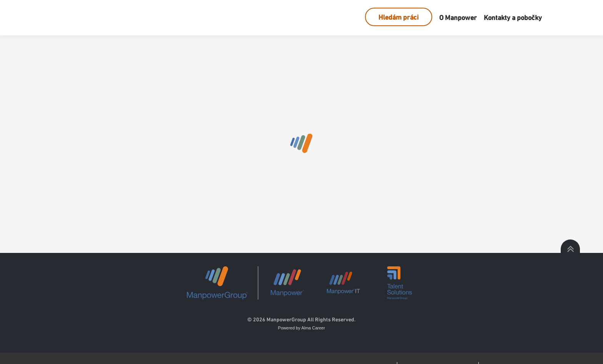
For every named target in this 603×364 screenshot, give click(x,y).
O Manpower (458, 17)
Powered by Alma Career (301, 328)
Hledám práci (399, 17)
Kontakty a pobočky (513, 17)
